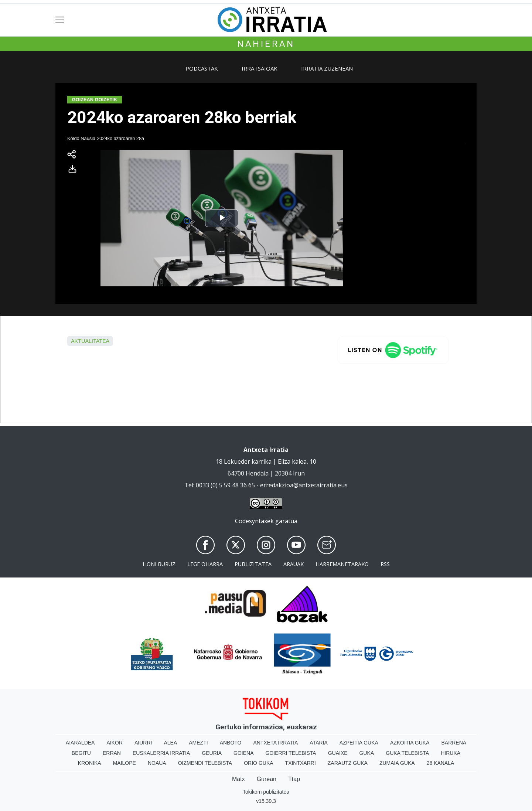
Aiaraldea (80, 743)
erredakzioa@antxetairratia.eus (304, 485)
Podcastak (202, 68)
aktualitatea (90, 341)
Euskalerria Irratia (161, 753)
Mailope (125, 763)
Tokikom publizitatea (266, 792)
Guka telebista (407, 753)
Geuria (212, 753)
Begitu (81, 753)
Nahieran (266, 44)
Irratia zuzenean (327, 68)
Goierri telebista (291, 753)
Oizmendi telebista (205, 763)
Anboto (231, 743)
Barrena (454, 743)
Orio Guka (258, 763)
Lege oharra (205, 564)
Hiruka (451, 753)
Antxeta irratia (276, 743)
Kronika (90, 763)
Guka (367, 753)
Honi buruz (159, 564)
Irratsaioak (260, 68)
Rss (385, 564)
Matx (238, 779)
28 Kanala (441, 763)
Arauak (294, 564)
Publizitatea (253, 564)
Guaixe (338, 753)
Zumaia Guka (397, 763)
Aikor (115, 743)
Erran (112, 753)
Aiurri (143, 743)
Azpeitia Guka (359, 743)
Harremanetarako (342, 564)
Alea (170, 743)
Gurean (267, 779)
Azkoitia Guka (410, 743)
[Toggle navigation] (60, 20)
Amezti (198, 743)
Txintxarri (301, 763)
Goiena (243, 753)
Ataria (319, 743)
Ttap (294, 779)
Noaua (157, 763)
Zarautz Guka (348, 763)
